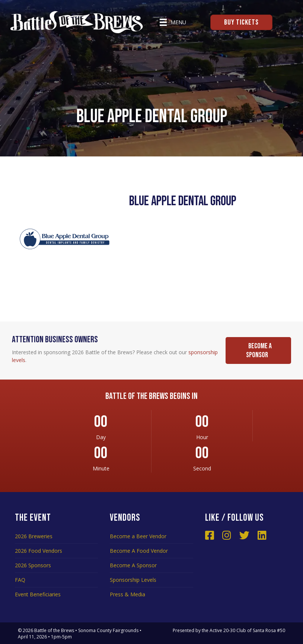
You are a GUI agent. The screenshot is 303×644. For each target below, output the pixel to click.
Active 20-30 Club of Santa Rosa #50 (247, 630)
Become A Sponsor (133, 565)
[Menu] (173, 22)
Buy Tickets (241, 22)
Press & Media (127, 594)
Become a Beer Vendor (138, 536)
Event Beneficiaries (38, 594)
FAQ (20, 580)
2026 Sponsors (33, 565)
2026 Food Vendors (39, 551)
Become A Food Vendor (139, 551)
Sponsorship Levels (133, 580)
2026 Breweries (34, 536)
